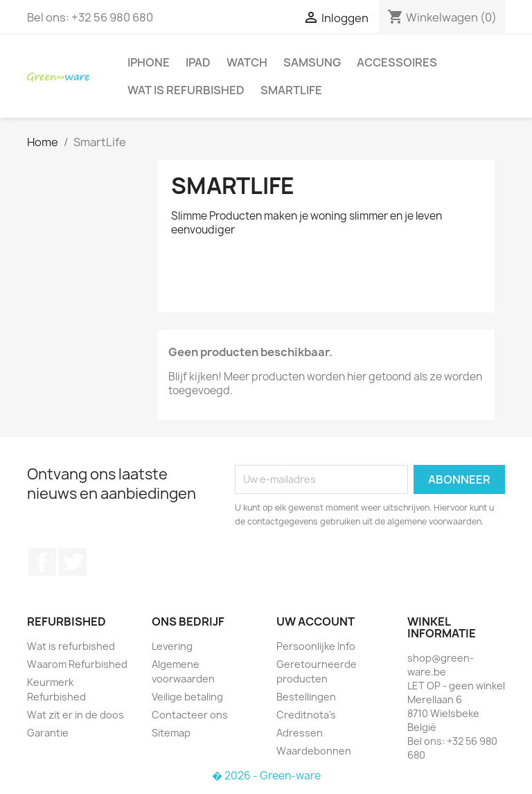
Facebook (42, 562)
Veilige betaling (187, 697)
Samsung (312, 62)
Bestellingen (306, 697)
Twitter (73, 562)
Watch (247, 62)
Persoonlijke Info (316, 646)
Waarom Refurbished (77, 664)
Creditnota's (306, 715)
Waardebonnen (314, 751)
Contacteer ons (190, 715)
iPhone (149, 62)
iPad (198, 62)
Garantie (48, 733)
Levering (172, 646)
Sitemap (171, 733)
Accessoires (397, 62)
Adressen (300, 733)
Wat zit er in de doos (76, 715)
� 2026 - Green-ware (266, 776)
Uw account (316, 621)
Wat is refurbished (186, 90)
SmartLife (291, 90)
